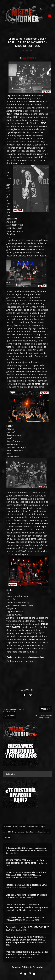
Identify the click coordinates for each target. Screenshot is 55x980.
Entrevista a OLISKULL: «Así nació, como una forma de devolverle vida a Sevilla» (26, 849)
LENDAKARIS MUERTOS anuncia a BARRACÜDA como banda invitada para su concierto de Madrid (27, 907)
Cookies (16, 967)
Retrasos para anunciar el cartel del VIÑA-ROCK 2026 (27, 886)
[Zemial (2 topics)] (47, 832)
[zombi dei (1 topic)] (39, 832)
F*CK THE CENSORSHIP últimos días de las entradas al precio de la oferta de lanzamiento (27, 955)
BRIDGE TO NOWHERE (24, 249)
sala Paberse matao (30, 95)
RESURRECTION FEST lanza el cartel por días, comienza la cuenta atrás (25, 861)
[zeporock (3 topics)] (7, 826)
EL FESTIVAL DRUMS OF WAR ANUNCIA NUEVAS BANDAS (25, 919)
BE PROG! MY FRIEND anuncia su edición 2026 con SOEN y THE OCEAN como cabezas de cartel (26, 875)
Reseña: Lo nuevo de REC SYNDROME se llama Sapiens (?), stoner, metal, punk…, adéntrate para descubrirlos (26, 940)
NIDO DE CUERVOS (33, 496)
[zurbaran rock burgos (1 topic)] (36, 826)
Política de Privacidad (32, 967)
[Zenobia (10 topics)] (29, 832)
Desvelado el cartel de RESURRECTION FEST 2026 (27, 928)
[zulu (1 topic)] (15, 826)
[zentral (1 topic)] (22, 826)
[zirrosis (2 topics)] (21, 832)
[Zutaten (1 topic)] (7, 837)
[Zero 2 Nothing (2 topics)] (10, 832)
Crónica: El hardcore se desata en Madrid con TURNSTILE (26, 896)
